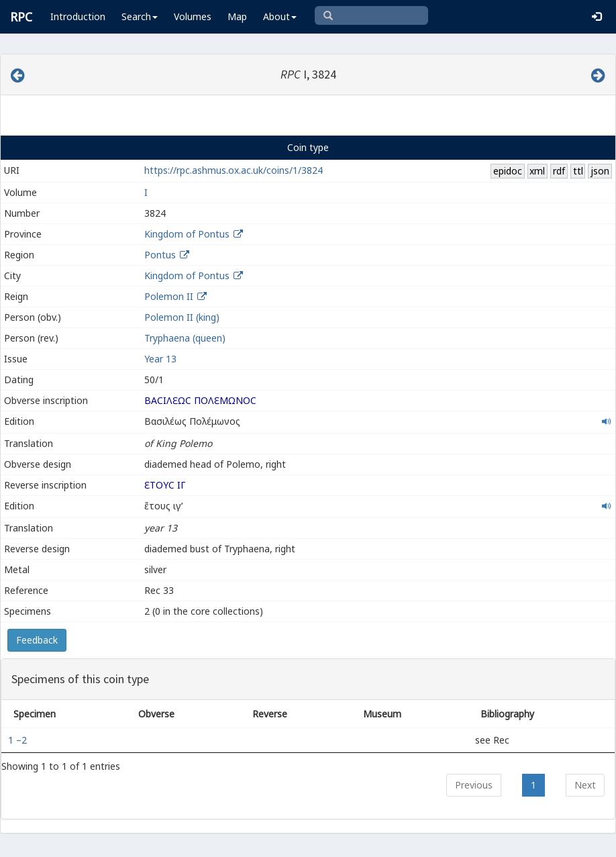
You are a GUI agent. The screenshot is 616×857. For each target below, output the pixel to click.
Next (585, 785)
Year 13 (160, 359)
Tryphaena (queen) (185, 338)
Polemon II (169, 296)
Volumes (193, 16)
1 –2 (19, 740)
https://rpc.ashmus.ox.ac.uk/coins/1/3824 (234, 170)
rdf (559, 171)
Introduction (78, 16)
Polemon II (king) (182, 317)
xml (537, 171)
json (600, 171)
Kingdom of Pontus (187, 234)
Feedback (37, 640)
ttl (578, 171)
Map (237, 16)
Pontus (160, 255)
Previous (474, 785)
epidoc (508, 171)
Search (140, 16)
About (280, 16)
